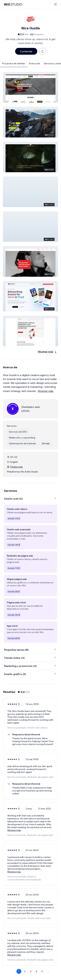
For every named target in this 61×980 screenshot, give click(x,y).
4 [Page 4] (36, 971)
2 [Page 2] (25, 971)
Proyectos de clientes (14, 63)
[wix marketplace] (13, 4)
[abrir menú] (55, 4)
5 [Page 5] (42, 971)
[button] (30, 87)
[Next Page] (48, 971)
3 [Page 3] (31, 971)
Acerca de (34, 63)
